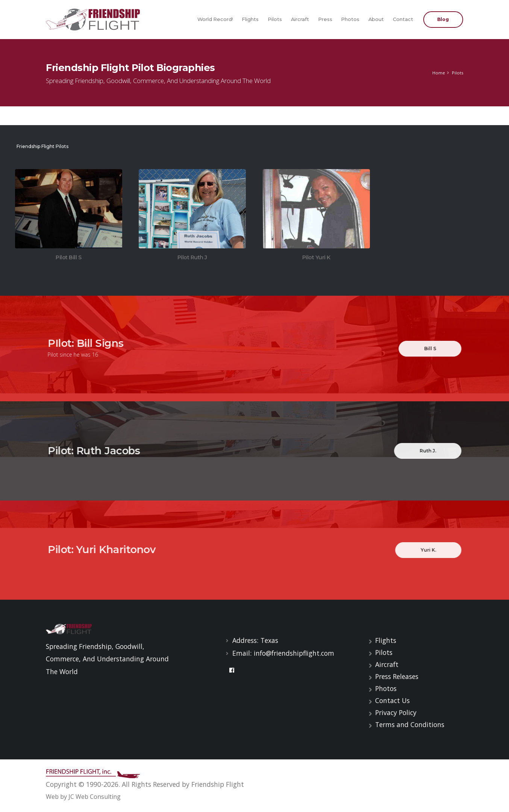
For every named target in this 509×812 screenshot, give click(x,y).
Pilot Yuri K (316, 259)
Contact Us (392, 700)
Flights (250, 19)
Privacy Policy (396, 712)
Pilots (275, 19)
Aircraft (300, 19)
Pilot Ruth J (192, 259)
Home (439, 73)
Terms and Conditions (410, 724)
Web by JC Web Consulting (83, 797)
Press (325, 19)
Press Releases (397, 676)
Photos (350, 19)
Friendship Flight (218, 784)
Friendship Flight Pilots (42, 146)
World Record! (215, 19)
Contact (403, 19)
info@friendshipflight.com (294, 653)
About (376, 19)
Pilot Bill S (68, 258)
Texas (269, 640)
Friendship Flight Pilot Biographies (130, 67)
